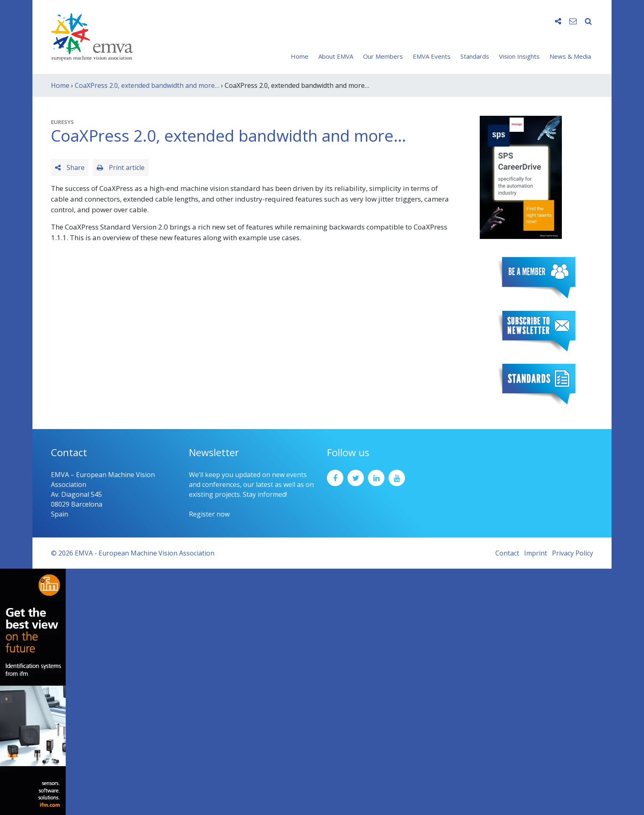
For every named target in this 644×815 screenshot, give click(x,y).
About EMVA (336, 56)
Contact (507, 553)
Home (300, 56)
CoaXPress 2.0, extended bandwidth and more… (147, 85)
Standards (475, 56)
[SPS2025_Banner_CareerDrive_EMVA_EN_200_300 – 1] (521, 177)
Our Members (383, 56)
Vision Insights (519, 56)
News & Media (570, 56)
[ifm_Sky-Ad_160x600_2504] (33, 691)
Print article (121, 168)
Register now (209, 514)
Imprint (536, 553)
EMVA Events (432, 56)
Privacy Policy (573, 553)
